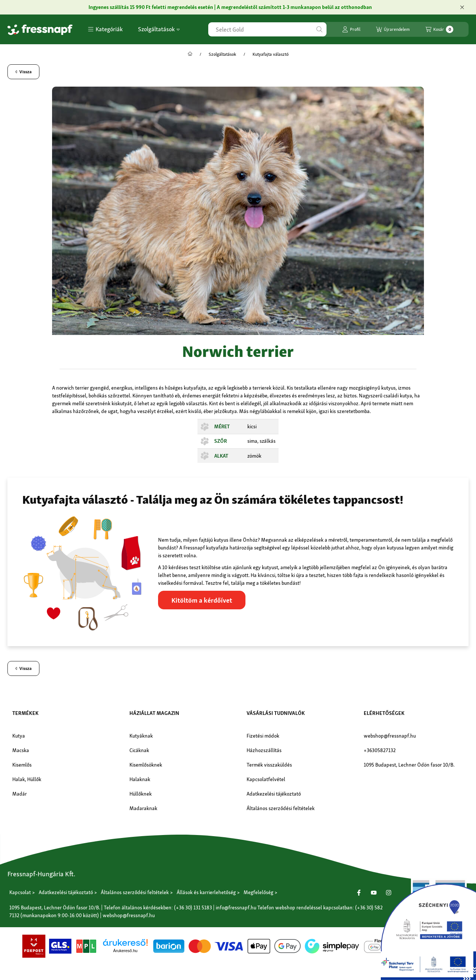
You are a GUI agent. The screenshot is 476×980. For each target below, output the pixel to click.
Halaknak (140, 779)
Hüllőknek (141, 794)
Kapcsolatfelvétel (266, 779)
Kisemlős (22, 765)
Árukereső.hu (125, 951)
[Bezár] (462, 7)
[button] (105, 29)
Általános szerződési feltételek (281, 808)
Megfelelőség (258, 892)
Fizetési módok (263, 736)
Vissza (23, 72)
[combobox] (267, 29)
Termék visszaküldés (269, 765)
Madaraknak (143, 808)
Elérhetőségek (384, 713)
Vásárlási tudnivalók (276, 713)
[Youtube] (374, 892)
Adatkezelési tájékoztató (274, 794)
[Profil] (351, 29)
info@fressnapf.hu (236, 907)
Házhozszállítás (264, 750)
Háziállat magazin (154, 713)
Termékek (25, 713)
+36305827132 (380, 750)
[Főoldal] (190, 54)
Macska (21, 750)
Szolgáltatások (159, 29)
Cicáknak (139, 750)
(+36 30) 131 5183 (193, 907)
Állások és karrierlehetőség (206, 892)
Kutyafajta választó (271, 54)
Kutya (19, 736)
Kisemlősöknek (146, 765)
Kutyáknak (141, 736)
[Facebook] (359, 892)
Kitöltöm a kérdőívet (202, 600)
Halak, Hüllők (27, 779)
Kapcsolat (20, 892)
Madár (20, 794)
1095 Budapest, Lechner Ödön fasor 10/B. (409, 765)
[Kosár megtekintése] (439, 29)
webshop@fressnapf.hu (390, 736)
